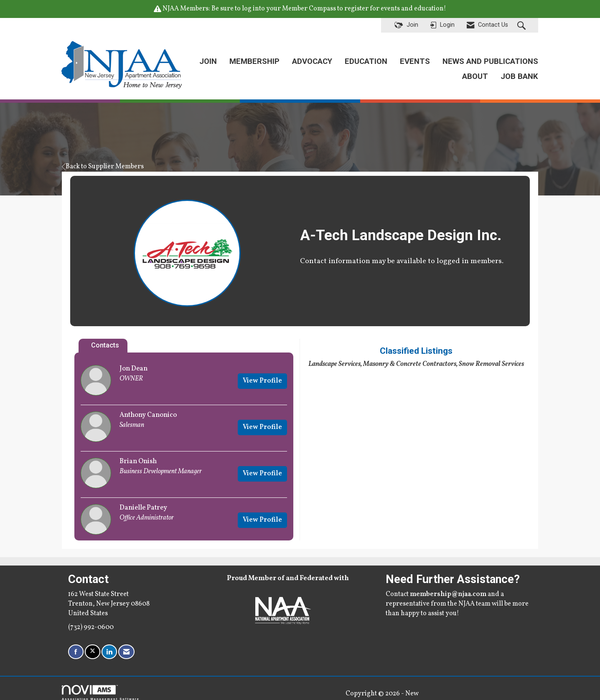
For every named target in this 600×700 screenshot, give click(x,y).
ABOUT (475, 73)
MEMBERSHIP (254, 57)
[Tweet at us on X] (93, 644)
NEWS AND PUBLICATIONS (490, 57)
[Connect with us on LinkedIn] (109, 644)
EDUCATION (366, 57)
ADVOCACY (312, 57)
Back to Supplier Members (103, 159)
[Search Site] (522, 25)
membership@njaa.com (448, 586)
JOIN (208, 57)
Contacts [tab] (105, 337)
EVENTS (415, 57)
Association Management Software (101, 685)
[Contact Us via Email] (126, 644)
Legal (377, 686)
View (262, 373)
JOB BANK (519, 73)
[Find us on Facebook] (76, 644)
